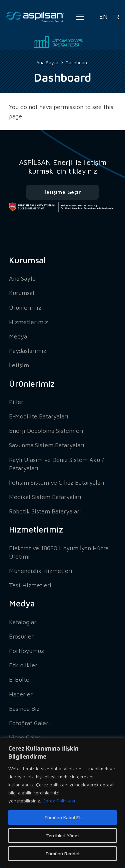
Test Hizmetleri (30, 585)
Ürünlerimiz (25, 308)
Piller (16, 402)
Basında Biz (24, 709)
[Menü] (80, 17)
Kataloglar (23, 622)
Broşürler (21, 636)
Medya (18, 336)
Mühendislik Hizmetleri (41, 571)
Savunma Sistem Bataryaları (47, 445)
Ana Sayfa (22, 278)
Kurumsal (22, 293)
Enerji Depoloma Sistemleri (46, 431)
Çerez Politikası (59, 801)
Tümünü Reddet (63, 853)
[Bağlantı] (35, 17)
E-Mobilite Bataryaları (39, 416)
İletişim (19, 365)
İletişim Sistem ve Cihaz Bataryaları (57, 483)
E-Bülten (21, 680)
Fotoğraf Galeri (29, 723)
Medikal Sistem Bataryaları (45, 497)
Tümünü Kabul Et (63, 817)
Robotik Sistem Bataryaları (45, 511)
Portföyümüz (26, 651)
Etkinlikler (23, 665)
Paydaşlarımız (28, 351)
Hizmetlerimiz (28, 322)
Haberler (21, 694)
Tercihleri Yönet (62, 835)
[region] (62, 803)
